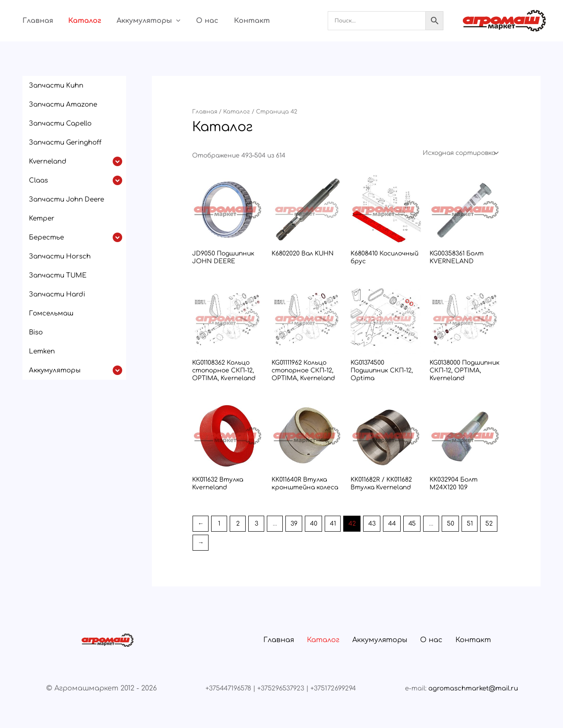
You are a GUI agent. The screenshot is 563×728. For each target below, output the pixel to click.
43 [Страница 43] (372, 524)
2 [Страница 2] (238, 524)
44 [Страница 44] (392, 524)
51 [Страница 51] (470, 524)
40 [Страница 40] (314, 524)
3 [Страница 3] (256, 524)
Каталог (77, 21)
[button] (166, 21)
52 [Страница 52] (489, 524)
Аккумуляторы (139, 21)
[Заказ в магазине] (460, 153)
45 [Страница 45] (412, 524)
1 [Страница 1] (219, 524)
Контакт (237, 21)
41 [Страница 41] (333, 524)
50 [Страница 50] (451, 524)
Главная (33, 21)
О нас (195, 21)
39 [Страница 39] (294, 524)
